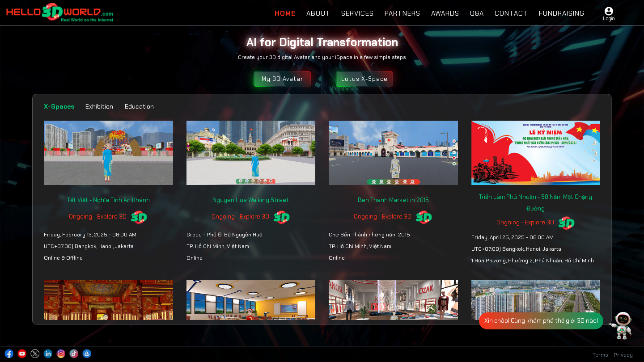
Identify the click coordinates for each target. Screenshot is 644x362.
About (318, 13)
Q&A (477, 13)
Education (139, 106)
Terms (600, 355)
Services (358, 13)
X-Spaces (59, 106)
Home (285, 13)
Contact (511, 13)
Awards (445, 13)
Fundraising (562, 13)
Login (609, 18)
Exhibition (99, 106)
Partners (402, 13)
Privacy (623, 355)
